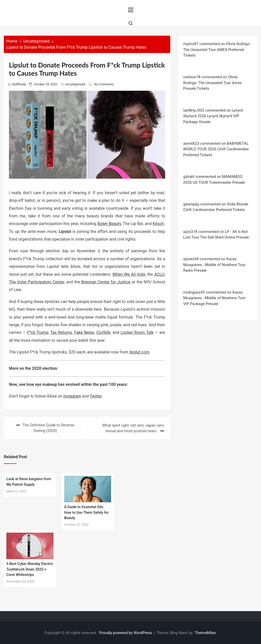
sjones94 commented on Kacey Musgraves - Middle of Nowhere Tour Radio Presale (214, 265)
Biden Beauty (109, 224)
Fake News (84, 332)
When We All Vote (129, 274)
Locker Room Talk (137, 332)
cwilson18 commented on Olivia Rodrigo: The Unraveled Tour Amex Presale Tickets (213, 83)
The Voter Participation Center (37, 282)
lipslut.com (139, 352)
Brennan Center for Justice (106, 282)
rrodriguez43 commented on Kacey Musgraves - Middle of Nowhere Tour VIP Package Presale (214, 298)
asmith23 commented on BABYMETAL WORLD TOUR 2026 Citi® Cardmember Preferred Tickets (216, 149)
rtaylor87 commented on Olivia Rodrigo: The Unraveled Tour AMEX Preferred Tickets (217, 50)
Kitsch (158, 224)
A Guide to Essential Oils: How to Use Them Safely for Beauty (86, 512)
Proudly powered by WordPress (126, 633)
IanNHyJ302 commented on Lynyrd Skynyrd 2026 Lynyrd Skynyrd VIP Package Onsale (213, 116)
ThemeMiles (205, 633)
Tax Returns (61, 332)
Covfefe (103, 332)
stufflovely (19, 84)
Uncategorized (75, 84)
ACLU (159, 274)
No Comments (104, 84)
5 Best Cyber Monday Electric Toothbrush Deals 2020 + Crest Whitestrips (30, 569)
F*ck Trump (38, 332)
